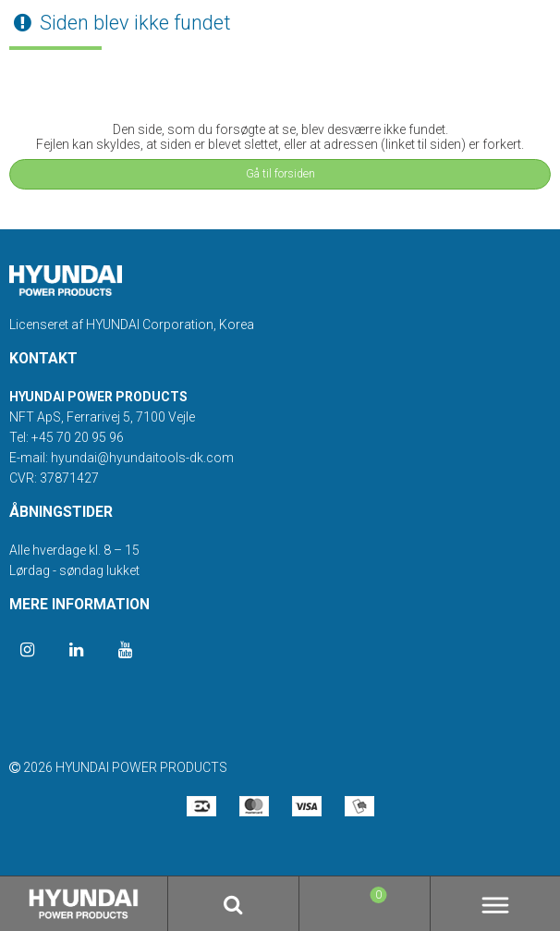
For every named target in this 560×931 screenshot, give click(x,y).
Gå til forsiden (280, 174)
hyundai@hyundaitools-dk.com (142, 458)
